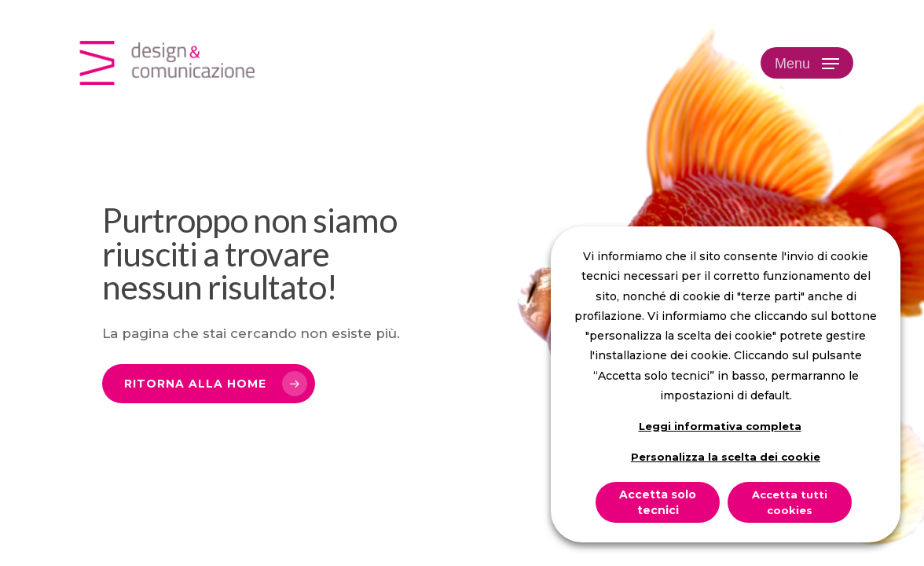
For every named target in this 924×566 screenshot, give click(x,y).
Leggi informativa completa (720, 426)
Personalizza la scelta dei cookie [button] (726, 457)
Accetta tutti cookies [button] (790, 502)
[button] (807, 63)
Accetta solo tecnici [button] (658, 502)
